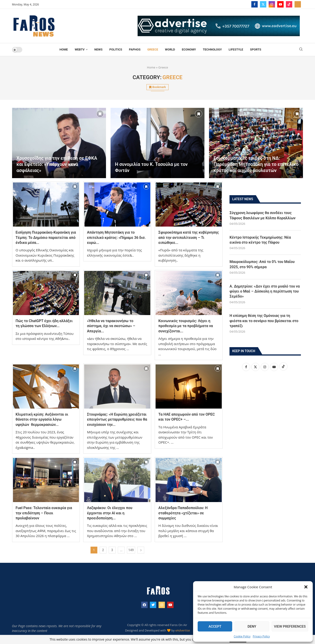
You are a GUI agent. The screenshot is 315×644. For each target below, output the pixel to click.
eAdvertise (183, 630)
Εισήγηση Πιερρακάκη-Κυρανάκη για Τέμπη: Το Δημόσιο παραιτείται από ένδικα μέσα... (46, 237)
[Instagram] (272, 4)
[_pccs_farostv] (298, 4)
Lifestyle (236, 49)
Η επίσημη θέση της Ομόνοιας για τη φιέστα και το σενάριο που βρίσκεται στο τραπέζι (264, 321)
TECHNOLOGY (212, 49)
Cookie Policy (242, 636)
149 (131, 550)
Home (64, 49)
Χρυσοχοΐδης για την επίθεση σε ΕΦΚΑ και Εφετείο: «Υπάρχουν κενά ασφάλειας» (57, 164)
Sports (256, 49)
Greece (153, 49)
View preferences (290, 626)
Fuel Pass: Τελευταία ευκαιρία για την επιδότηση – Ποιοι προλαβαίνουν (44, 513)
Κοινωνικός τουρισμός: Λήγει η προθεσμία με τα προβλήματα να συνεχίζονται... (186, 326)
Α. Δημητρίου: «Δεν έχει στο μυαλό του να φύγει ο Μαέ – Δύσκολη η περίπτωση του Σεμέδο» (265, 291)
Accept (215, 626)
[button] (306, 587)
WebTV (79, 49)
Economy (189, 49)
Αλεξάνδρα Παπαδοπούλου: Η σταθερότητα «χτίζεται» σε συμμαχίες (183, 513)
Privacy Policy (261, 636)
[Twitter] (263, 4)
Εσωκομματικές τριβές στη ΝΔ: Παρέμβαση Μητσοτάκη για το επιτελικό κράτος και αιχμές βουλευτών (256, 164)
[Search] (301, 50)
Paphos (135, 49)
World (170, 49)
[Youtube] (280, 4)
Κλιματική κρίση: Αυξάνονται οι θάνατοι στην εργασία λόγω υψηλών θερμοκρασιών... (42, 419)
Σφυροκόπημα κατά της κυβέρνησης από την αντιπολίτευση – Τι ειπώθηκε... (189, 237)
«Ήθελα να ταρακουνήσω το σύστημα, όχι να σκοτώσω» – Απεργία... (111, 326)
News (98, 49)
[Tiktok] (289, 4)
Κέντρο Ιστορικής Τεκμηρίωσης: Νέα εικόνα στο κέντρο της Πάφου (260, 240)
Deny (252, 626)
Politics (116, 49)
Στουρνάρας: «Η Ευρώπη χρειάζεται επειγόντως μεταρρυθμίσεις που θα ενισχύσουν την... (117, 419)
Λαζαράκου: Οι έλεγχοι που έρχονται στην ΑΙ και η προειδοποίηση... (110, 513)
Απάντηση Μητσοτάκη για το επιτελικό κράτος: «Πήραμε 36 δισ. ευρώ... (116, 237)
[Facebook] (255, 4)
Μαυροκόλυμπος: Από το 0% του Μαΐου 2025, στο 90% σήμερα (262, 264)
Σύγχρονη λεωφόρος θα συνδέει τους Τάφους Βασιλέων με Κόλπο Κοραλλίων (263, 215)
